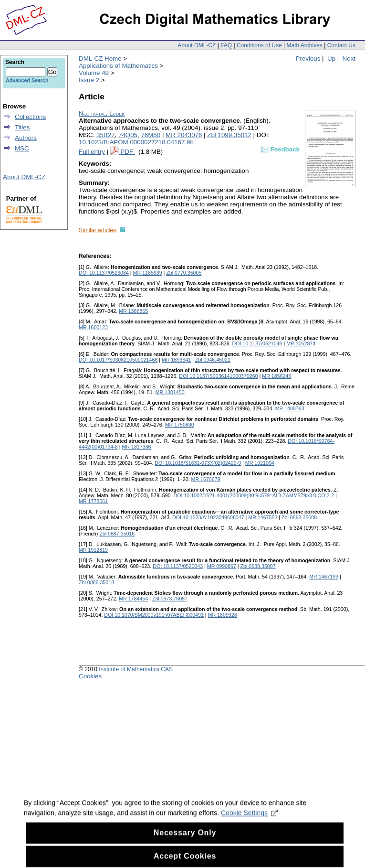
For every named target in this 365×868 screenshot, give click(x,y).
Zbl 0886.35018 (96, 582)
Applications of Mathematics (118, 66)
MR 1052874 (301, 343)
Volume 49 (94, 73)
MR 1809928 (223, 615)
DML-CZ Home (100, 59)
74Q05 (128, 135)
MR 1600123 (93, 327)
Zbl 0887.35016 (117, 534)
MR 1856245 (276, 376)
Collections (30, 117)
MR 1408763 (290, 408)
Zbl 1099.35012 (229, 135)
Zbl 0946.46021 (213, 360)
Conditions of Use (259, 45)
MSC (22, 148)
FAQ (226, 45)
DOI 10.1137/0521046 (257, 343)
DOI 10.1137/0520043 (178, 566)
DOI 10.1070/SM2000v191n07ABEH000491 (154, 615)
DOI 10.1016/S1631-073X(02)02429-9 (198, 463)
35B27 (106, 135)
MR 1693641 (176, 360)
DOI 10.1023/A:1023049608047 (208, 517)
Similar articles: (98, 230)
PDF (127, 152)
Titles (22, 127)
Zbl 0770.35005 (184, 273)
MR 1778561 (93, 501)
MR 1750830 (180, 425)
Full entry (92, 152)
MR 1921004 (260, 463)
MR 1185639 (148, 273)
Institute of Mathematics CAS (136, 669)
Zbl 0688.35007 (258, 566)
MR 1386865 (133, 311)
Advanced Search (27, 80)
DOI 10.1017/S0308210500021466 (118, 360)
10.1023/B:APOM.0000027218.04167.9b (136, 142)
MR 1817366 (136, 447)
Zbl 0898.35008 (299, 517)
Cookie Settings (249, 820)
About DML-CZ (197, 45)
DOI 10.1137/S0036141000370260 (218, 376)
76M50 (151, 135)
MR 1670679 (206, 479)
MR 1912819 (93, 550)
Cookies (90, 676)
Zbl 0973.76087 (170, 599)
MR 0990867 (222, 566)
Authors (26, 138)
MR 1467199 (324, 577)
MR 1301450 (170, 392)
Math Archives (304, 45)
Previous (308, 59)
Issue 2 (89, 80)
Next (349, 59)
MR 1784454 (133, 599)
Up (331, 59)
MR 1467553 (263, 517)
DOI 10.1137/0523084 (104, 273)
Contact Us (341, 45)
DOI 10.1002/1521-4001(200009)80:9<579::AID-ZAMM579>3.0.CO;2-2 (253, 495)
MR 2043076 (184, 135)
